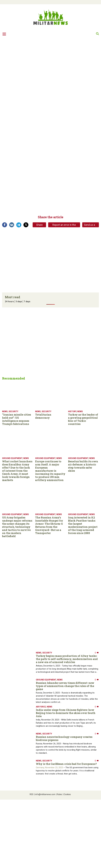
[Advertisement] (26, 66)
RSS (32, 794)
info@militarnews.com (45, 794)
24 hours (9, 301)
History (72, 411)
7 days (27, 301)
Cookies (67, 794)
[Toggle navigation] (4, 34)
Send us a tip (89, 225)
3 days (19, 301)
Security (13, 411)
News (5, 411)
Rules (59, 794)
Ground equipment (12, 458)
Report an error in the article (64, 225)
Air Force (41, 707)
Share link (39, 225)
